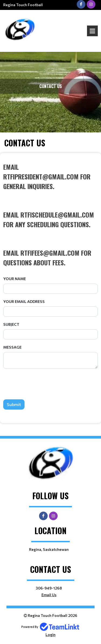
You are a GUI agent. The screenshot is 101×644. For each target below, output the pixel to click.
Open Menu (92, 31)
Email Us (49, 595)
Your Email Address (24, 301)
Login (50, 634)
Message (12, 347)
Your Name (15, 279)
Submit (14, 404)
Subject (11, 324)
